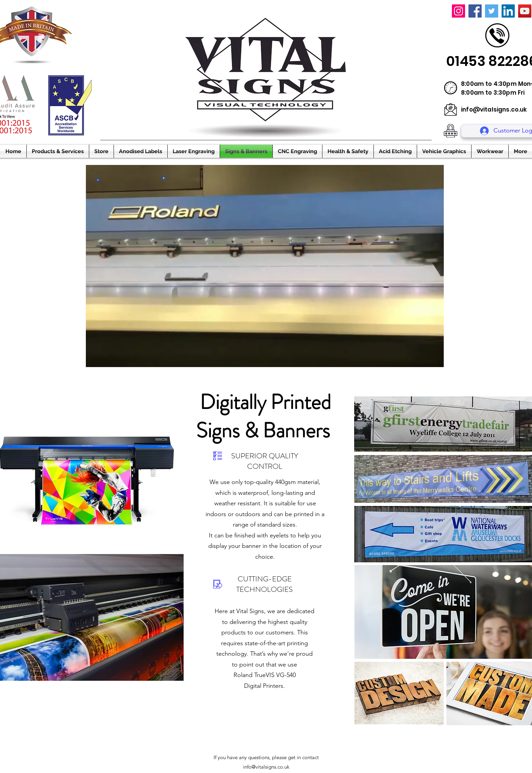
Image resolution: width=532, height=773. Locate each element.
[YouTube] (525, 11)
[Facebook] (475, 11)
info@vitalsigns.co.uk (494, 110)
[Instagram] (458, 11)
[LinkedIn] (508, 11)
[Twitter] (492, 11)
